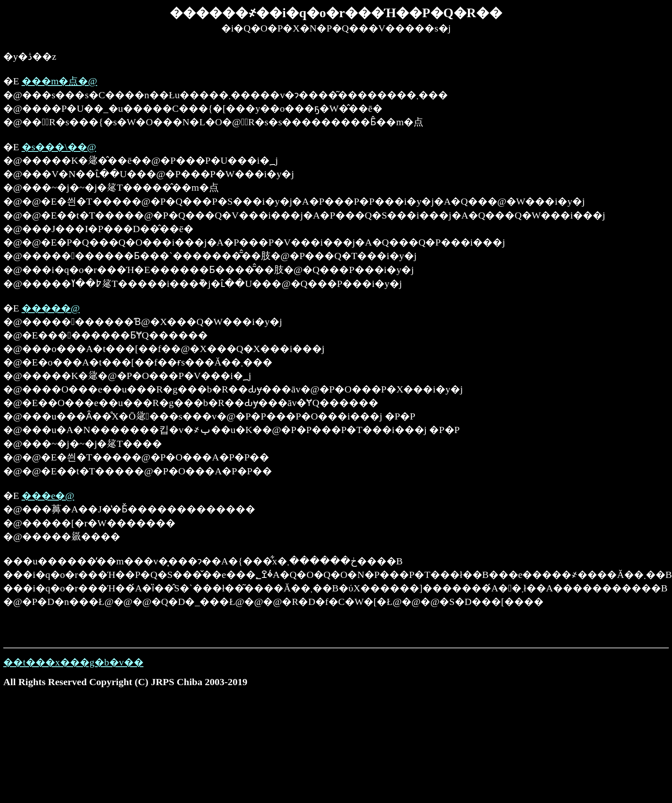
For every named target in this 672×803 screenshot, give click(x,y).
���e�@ (48, 496)
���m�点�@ (60, 81)
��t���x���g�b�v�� (73, 662)
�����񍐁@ (51, 308)
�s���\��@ (59, 147)
